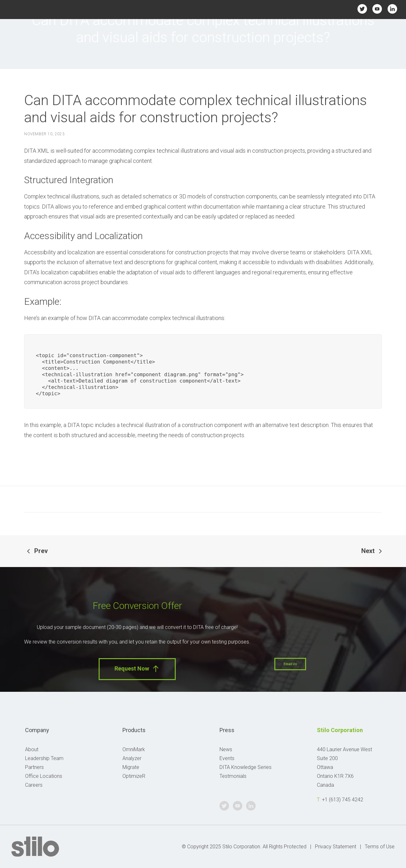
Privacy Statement (336, 847)
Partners (34, 767)
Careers (34, 785)
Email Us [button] (290, 664)
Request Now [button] (137, 669)
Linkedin (392, 9)
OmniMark (134, 749)
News (226, 749)
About (32, 749)
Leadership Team (44, 758)
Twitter (362, 9)
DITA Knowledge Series (246, 767)
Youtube (377, 9)
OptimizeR (134, 776)
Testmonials (233, 776)
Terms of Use (380, 847)
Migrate (131, 767)
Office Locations (44, 776)
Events (227, 758)
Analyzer (132, 758)
